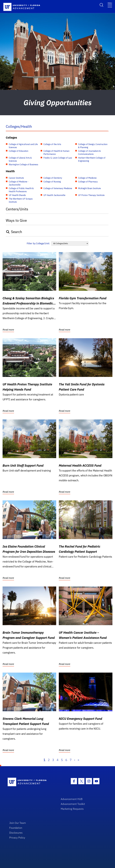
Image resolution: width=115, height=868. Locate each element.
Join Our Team (18, 823)
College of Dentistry (53, 178)
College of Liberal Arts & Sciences (20, 159)
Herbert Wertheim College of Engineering (92, 159)
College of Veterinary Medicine (58, 188)
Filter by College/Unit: (38, 243)
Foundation (16, 828)
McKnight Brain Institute (89, 188)
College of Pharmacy (88, 182)
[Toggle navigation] (110, 5)
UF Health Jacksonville (54, 195)
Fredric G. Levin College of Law (58, 158)
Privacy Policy (17, 838)
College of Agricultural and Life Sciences (23, 146)
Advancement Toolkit (73, 804)
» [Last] (78, 760)
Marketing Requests (72, 809)
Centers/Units (17, 209)
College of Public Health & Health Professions (21, 190)
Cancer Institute (16, 178)
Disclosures (16, 833)
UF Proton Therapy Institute (91, 195)
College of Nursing (52, 182)
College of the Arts (52, 144)
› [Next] (75, 760)
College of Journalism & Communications (89, 152)
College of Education (19, 151)
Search (14, 232)
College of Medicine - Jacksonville (19, 183)
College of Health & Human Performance (56, 152)
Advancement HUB (72, 799)
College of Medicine (87, 178)
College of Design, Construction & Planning (93, 146)
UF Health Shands (17, 195)
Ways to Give (16, 220)
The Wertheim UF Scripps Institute (21, 200)
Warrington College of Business (23, 164)
